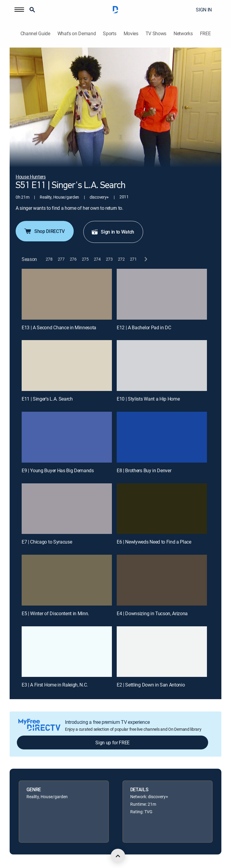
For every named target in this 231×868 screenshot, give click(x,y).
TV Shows (156, 34)
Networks (183, 34)
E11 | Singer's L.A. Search (47, 399)
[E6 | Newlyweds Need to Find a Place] (162, 509)
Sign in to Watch (113, 232)
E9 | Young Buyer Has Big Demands (58, 470)
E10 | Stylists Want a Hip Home (148, 399)
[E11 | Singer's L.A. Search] (67, 366)
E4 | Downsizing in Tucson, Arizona (152, 613)
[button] (19, 10)
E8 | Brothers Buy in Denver (144, 470)
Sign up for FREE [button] (112, 742)
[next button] (145, 259)
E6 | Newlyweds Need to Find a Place (154, 542)
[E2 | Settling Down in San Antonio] (162, 652)
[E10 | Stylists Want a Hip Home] (162, 366)
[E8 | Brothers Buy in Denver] (162, 437)
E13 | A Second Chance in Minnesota (59, 327)
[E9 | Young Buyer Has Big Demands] (67, 437)
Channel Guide (35, 34)
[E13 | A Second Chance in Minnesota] (67, 294)
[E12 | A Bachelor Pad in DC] (162, 294)
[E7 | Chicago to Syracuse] (67, 509)
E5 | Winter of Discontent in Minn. (55, 613)
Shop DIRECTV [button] (44, 231)
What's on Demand (77, 34)
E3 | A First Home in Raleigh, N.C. (55, 685)
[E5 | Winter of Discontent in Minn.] (67, 580)
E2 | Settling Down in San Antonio (151, 685)
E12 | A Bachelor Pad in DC (144, 327)
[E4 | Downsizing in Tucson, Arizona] (162, 580)
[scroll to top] (118, 856)
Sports (109, 34)
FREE (205, 34)
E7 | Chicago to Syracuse (47, 542)
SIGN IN (204, 10)
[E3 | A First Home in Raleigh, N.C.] (67, 652)
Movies (131, 34)
